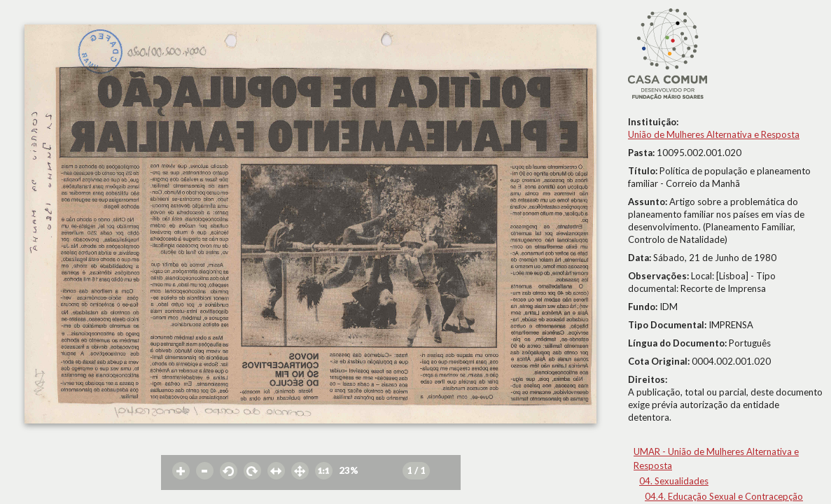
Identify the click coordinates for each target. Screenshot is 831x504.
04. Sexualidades (674, 481)
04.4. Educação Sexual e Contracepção (724, 496)
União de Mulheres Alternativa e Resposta (714, 134)
